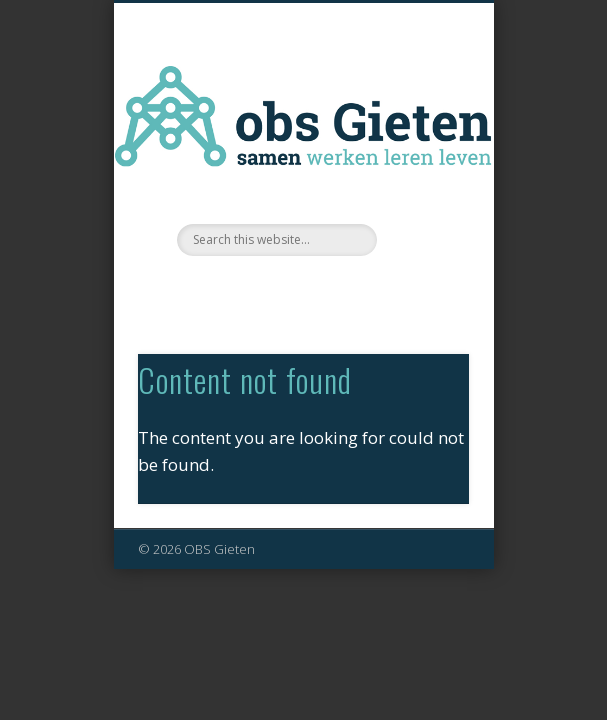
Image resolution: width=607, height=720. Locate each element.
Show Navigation (420, 179)
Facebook (301, 290)
